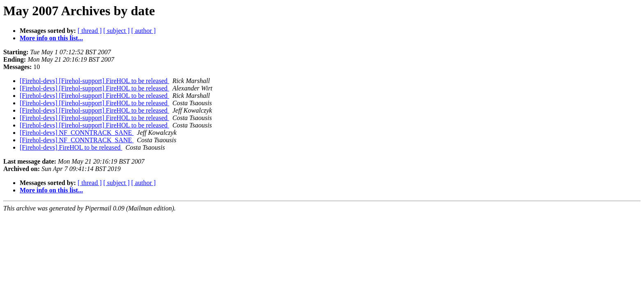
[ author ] (144, 31)
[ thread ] (90, 31)
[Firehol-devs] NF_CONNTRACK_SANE (77, 133)
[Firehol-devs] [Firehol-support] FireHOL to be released (94, 81)
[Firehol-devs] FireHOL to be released (71, 147)
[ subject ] (117, 31)
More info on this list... (51, 38)
